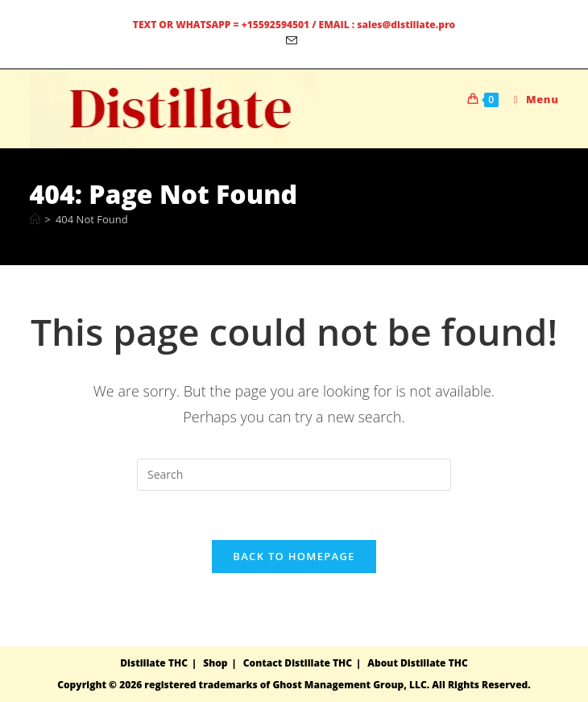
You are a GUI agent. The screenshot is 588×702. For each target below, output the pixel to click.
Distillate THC (154, 663)
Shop (215, 663)
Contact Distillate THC (298, 663)
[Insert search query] (294, 475)
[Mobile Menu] (530, 99)
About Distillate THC (417, 663)
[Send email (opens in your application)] (294, 41)
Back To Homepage (294, 556)
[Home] (35, 219)
